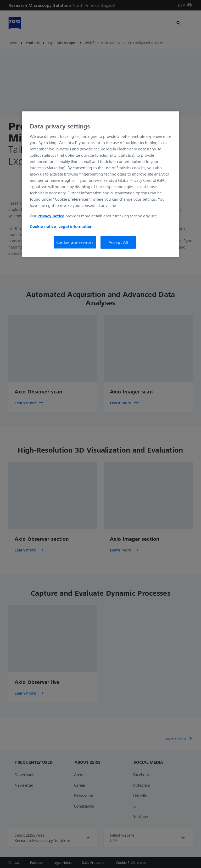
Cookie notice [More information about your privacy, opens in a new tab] (43, 226)
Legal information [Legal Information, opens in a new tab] (75, 226)
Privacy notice (51, 216)
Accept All (118, 242)
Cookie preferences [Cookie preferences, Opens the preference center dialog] (75, 242)
